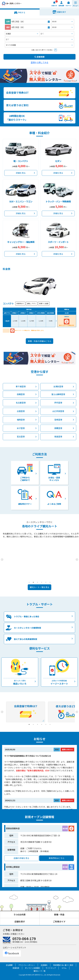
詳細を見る (21, 173)
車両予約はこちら (57, 858)
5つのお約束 (20, 915)
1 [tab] (29, 582)
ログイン (68, 6)
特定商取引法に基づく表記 (63, 965)
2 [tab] (33, 582)
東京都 (65, 828)
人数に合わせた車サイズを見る (42, 50)
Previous (2, 560)
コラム (64, 968)
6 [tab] (50, 582)
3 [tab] (37, 582)
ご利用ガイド (59, 921)
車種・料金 (59, 915)
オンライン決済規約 (32, 968)
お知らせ (54, 6)
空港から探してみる (40, 62)
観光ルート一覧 (40, 971)
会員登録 (61, 6)
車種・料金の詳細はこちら (40, 341)
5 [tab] (46, 582)
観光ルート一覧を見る (40, 587)
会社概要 (9, 965)
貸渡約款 (16, 968)
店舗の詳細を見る (21, 858)
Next (77, 560)
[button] (75, 4)
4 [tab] (42, 582)
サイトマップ (51, 968)
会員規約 (44, 965)
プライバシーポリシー (27, 965)
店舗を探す (20, 921)
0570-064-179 (24, 939)
